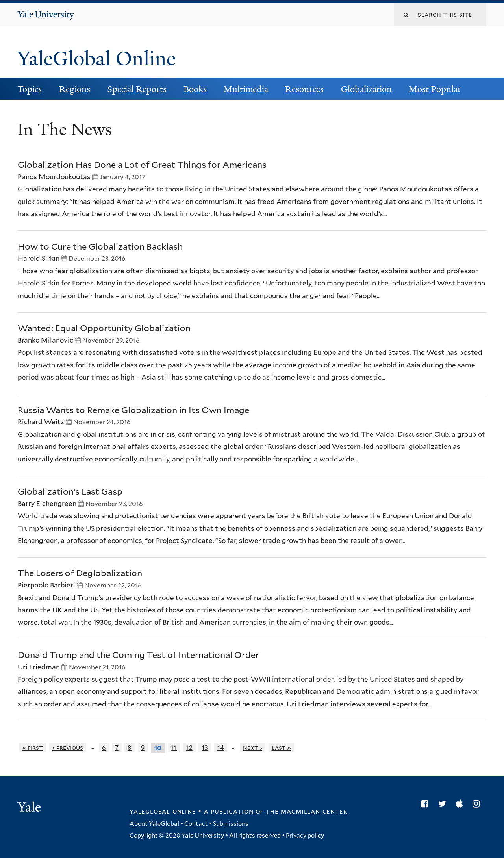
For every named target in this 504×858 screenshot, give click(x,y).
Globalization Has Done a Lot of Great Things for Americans (142, 165)
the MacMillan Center (306, 811)
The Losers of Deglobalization (80, 573)
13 (205, 748)
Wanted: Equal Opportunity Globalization (104, 328)
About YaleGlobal (154, 824)
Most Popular (435, 89)
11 (174, 748)
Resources (304, 89)
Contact (196, 824)
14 (221, 748)
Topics (30, 89)
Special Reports (137, 89)
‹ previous (68, 748)
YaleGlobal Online (96, 59)
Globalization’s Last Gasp (70, 491)
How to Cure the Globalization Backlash (100, 246)
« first (33, 748)
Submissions (231, 824)
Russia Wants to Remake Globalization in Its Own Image (133, 410)
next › (253, 748)
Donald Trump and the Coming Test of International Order (138, 655)
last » (282, 748)
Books (195, 89)
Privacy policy (305, 836)
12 (189, 748)
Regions (75, 89)
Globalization (366, 89)
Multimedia (246, 89)
